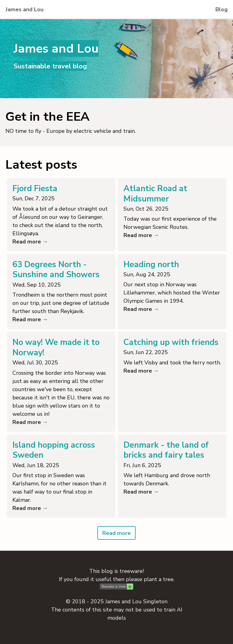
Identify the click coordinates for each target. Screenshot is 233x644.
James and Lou (24, 9)
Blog (221, 9)
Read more (116, 533)
